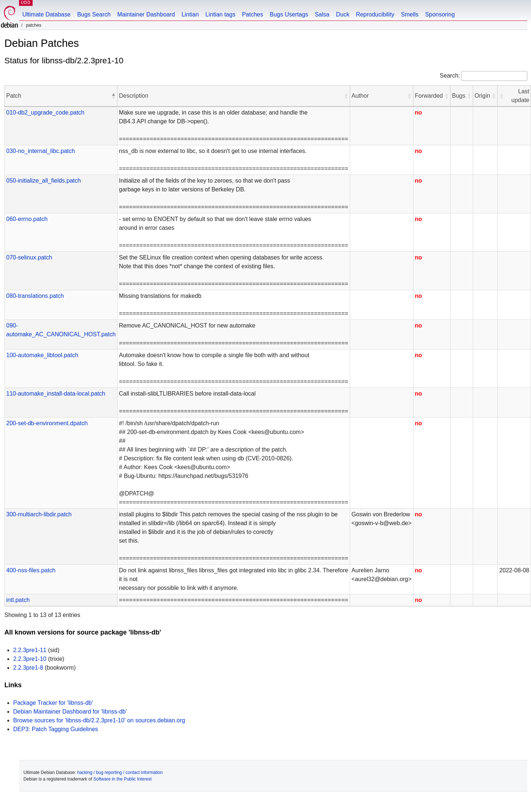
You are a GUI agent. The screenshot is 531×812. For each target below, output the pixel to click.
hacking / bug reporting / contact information (120, 772)
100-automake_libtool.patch (42, 355)
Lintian (190, 14)
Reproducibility (375, 14)
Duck (342, 14)
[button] (114, 96)
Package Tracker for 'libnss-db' (53, 703)
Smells (410, 14)
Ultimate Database (47, 14)
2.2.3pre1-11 (30, 650)
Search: (450, 76)
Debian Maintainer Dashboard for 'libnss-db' (70, 712)
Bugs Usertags (289, 14)
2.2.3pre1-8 (28, 668)
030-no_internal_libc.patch (41, 151)
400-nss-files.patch (31, 570)
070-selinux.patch (29, 257)
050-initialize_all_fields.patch (44, 181)
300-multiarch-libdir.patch (39, 514)
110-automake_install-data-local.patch (56, 394)
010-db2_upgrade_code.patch (45, 113)
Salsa (322, 14)
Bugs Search (94, 14)
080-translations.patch (35, 296)
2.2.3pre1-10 (30, 659)
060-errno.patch (27, 219)
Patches (253, 14)
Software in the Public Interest (122, 779)
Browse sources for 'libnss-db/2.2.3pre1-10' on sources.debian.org (99, 720)
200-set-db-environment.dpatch (47, 423)
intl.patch (18, 600)
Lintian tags (220, 14)
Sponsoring (440, 14)
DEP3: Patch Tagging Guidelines (56, 729)
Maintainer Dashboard (146, 14)
